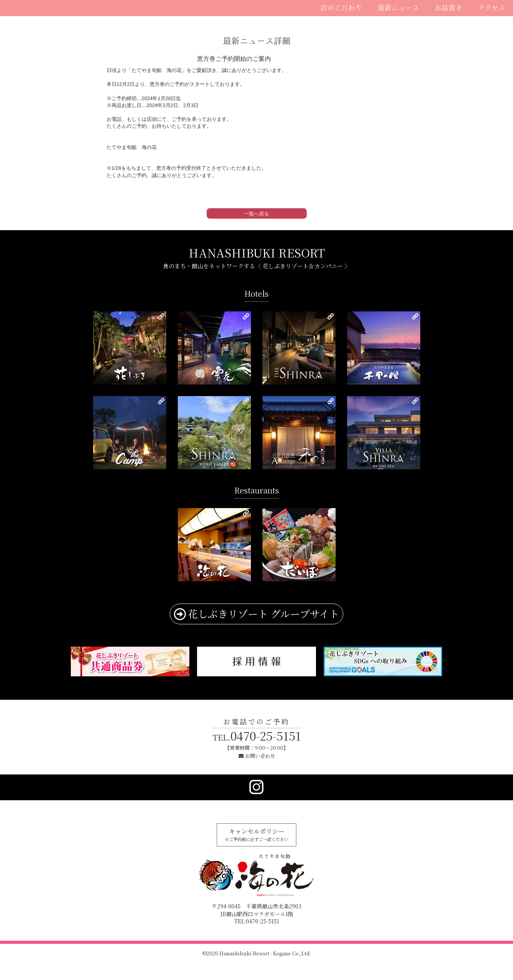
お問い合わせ (260, 756)
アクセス (491, 8)
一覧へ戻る (256, 214)
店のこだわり (341, 8)
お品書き (448, 8)
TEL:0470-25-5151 (257, 921)
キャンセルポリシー (256, 835)
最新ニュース (398, 8)
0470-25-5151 (257, 736)
